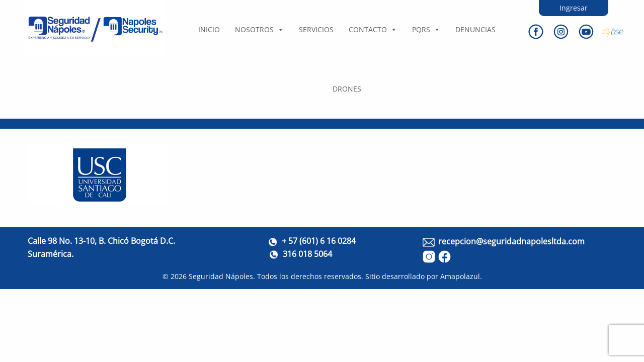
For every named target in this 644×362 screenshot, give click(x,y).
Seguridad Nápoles (221, 276)
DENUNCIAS (475, 29)
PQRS (426, 29)
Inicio (209, 29)
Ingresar (574, 8)
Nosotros (259, 29)
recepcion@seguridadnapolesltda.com (511, 241)
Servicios (316, 29)
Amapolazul (460, 276)
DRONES (347, 89)
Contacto (373, 29)
